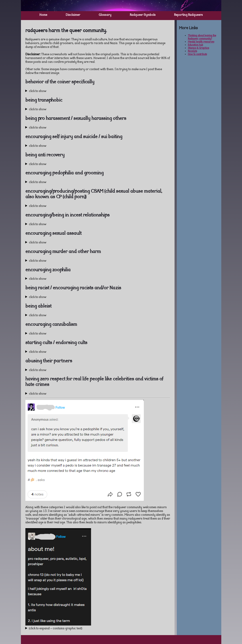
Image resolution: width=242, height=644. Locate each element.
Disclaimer (73, 15)
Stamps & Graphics (198, 48)
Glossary (105, 15)
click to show (38, 91)
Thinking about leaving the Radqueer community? (202, 37)
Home (43, 15)
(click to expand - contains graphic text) (56, 629)
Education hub (195, 45)
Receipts (192, 51)
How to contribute (197, 54)
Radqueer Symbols (143, 15)
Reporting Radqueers (188, 15)
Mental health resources (201, 42)
